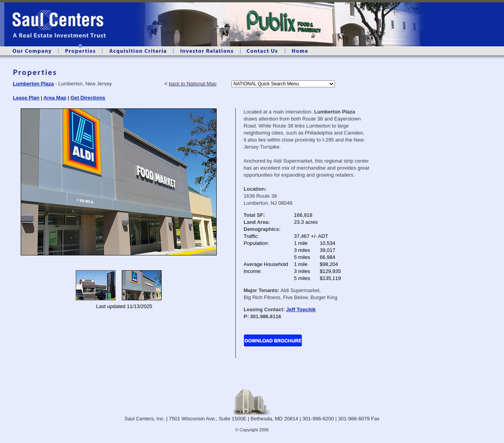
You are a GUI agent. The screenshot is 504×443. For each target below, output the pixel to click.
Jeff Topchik (301, 309)
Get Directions (88, 98)
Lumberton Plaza (33, 84)
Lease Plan (26, 98)
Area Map (55, 98)
